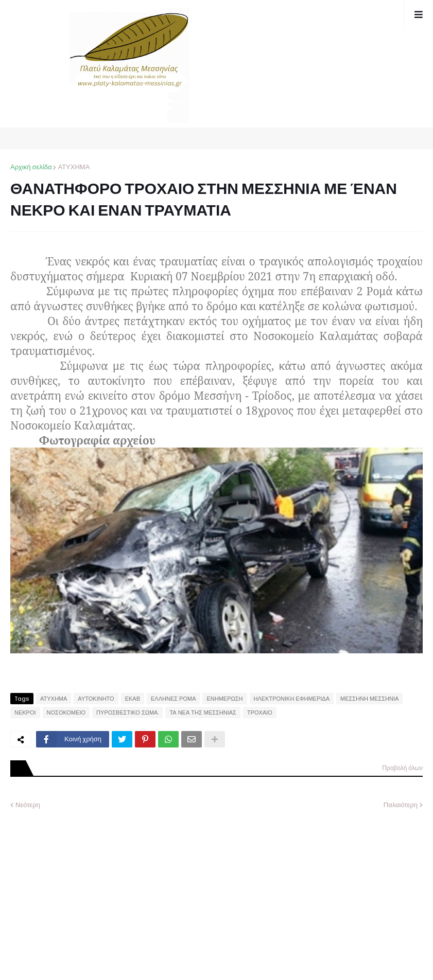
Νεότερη (28, 805)
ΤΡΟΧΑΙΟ (260, 712)
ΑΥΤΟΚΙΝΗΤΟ (96, 699)
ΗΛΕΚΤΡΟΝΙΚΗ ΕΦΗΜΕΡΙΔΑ (292, 699)
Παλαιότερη (401, 805)
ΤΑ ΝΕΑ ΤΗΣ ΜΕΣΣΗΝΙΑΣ (203, 712)
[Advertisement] (88, 887)
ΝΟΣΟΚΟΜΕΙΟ (66, 712)
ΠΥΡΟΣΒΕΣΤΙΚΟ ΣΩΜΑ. (127, 712)
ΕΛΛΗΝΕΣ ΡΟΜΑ (173, 699)
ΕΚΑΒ (133, 699)
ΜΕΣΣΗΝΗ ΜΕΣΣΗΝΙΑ (369, 699)
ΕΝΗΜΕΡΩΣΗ (224, 699)
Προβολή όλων (402, 768)
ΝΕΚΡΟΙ (25, 712)
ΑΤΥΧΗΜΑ (74, 167)
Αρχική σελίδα (31, 167)
